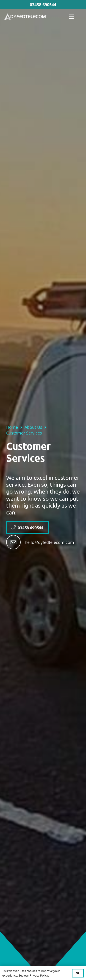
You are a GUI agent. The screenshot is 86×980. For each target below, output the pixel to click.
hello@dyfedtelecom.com (49, 542)
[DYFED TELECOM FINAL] (25, 17)
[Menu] (71, 17)
